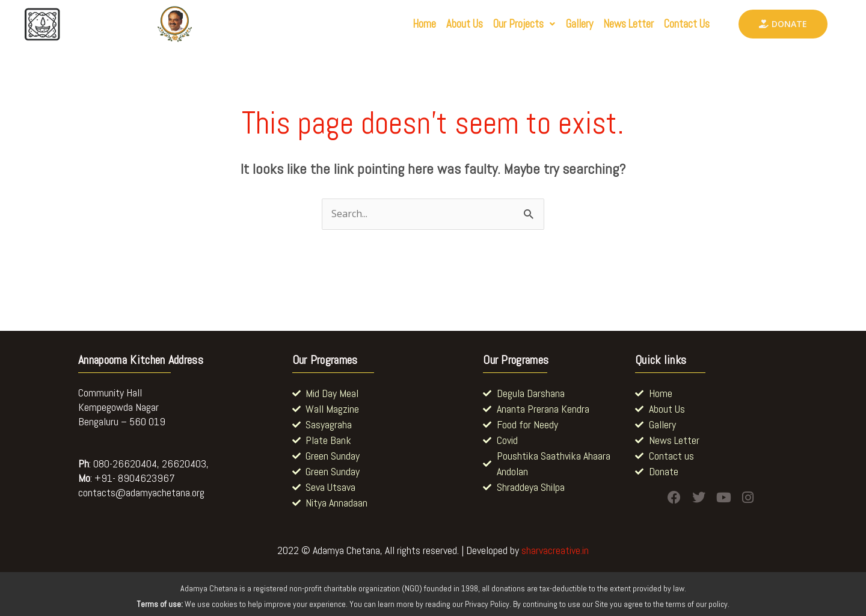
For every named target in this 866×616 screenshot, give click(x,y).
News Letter (615, 24)
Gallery (557, 24)
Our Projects (495, 24)
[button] (495, 24)
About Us (428, 24)
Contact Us (683, 24)
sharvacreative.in (555, 550)
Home (381, 24)
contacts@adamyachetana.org (141, 492)
